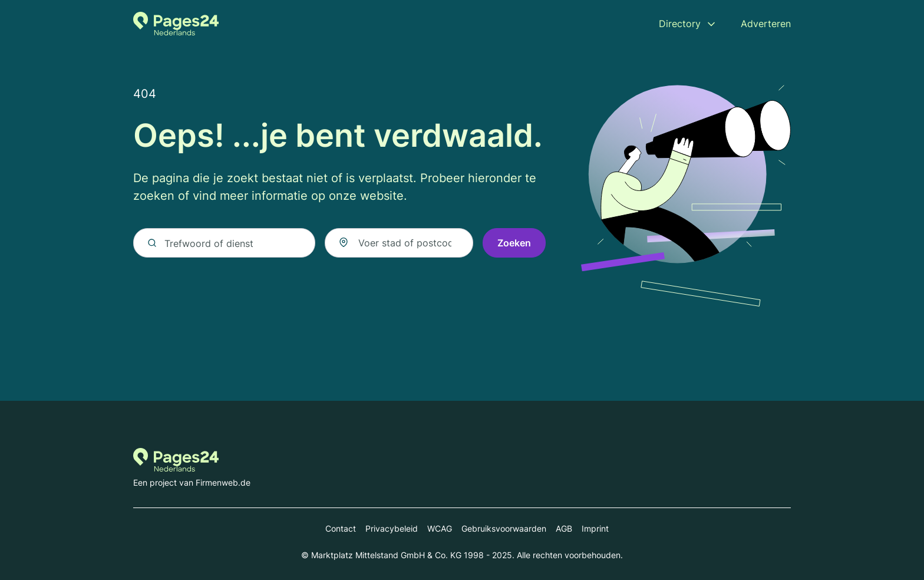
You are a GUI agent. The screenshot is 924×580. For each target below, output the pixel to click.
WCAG (440, 528)
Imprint (595, 528)
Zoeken (514, 243)
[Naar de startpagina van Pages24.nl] (176, 24)
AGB (564, 528)
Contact (341, 528)
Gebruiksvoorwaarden (504, 528)
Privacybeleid (392, 528)
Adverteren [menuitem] (766, 24)
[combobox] (399, 243)
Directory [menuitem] (680, 24)
